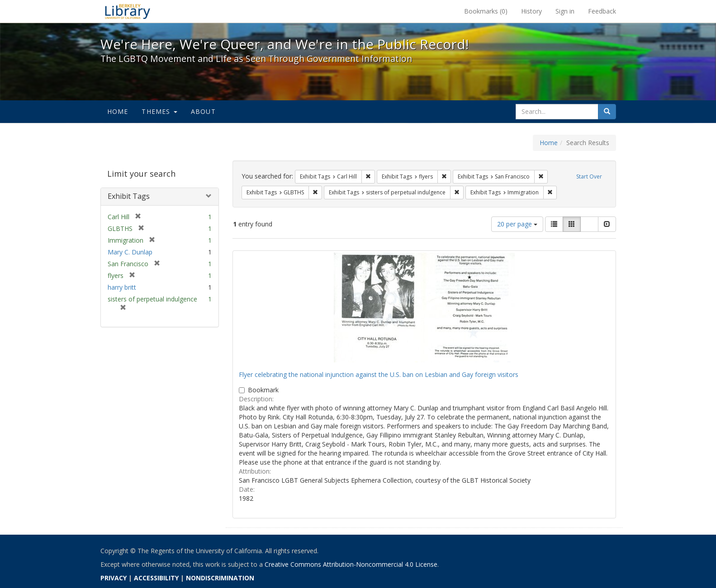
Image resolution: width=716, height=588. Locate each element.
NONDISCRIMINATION (220, 578)
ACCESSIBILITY (156, 578)
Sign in (565, 11)
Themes (159, 111)
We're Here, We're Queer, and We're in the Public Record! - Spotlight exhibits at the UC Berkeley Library (128, 11)
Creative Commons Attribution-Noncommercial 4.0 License (351, 564)
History (531, 11)
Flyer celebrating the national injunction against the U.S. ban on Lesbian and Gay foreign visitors (379, 374)
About (203, 111)
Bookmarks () (486, 11)
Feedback (602, 11)
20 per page (517, 224)
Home (118, 111)
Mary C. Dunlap (130, 252)
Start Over (589, 176)
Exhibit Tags (129, 196)
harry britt (122, 287)
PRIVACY (114, 578)
